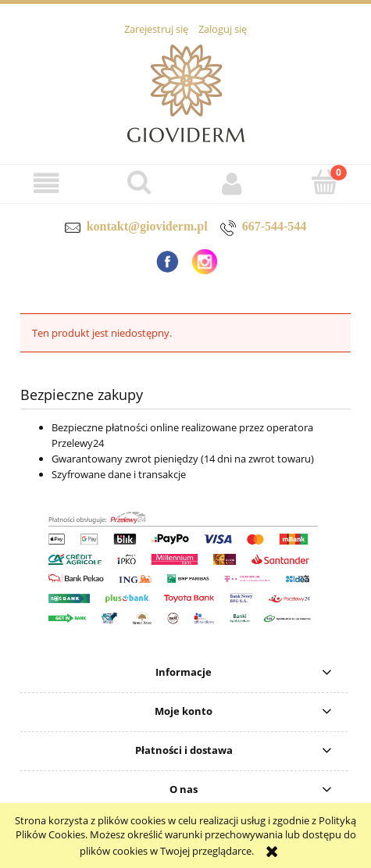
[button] (46, 183)
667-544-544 (275, 226)
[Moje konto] (232, 183)
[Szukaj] (139, 182)
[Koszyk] (325, 182)
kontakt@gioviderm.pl (147, 226)
